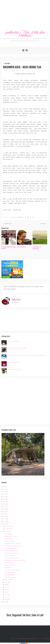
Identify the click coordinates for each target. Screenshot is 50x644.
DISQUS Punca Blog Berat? (11, 558)
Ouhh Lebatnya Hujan (10, 572)
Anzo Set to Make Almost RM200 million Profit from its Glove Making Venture (27, 355)
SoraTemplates (47, 639)
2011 (4, 521)
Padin (6, 71)
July (5, 585)
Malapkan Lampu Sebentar (14, 369)
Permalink (26, 71)
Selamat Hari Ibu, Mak (13, 341)
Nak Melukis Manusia (10, 565)
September (7, 580)
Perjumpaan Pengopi (10, 577)
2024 (4, 489)
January (6, 600)
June (5, 587)
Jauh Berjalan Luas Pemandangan (37, 248)
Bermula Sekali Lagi (21, 247)
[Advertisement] (26, 11)
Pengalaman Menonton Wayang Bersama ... (9, 248)
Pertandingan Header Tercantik (12, 544)
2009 (4, 602)
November (7, 529)
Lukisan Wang (8, 539)
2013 (4, 517)
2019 (4, 502)
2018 (4, 504)
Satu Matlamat (8, 534)
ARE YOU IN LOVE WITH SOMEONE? (17, 348)
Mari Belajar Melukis (10, 575)
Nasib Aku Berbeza (9, 563)
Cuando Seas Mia (9, 541)
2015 (4, 512)
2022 (4, 494)
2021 (4, 497)
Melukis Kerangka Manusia (11, 551)
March (6, 595)
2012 (4, 519)
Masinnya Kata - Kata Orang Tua (22, 67)
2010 (4, 524)
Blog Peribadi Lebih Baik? (11, 536)
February (7, 597)
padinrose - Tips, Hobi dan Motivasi (25, 34)
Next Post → (44, 224)
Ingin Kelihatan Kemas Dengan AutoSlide (15, 560)
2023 (4, 492)
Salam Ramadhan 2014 (13, 362)
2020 (4, 499)
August (6, 582)
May (5, 590)
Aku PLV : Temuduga (10, 556)
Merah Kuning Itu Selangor (11, 548)
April (5, 592)
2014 (4, 514)
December (7, 526)
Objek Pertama (8, 568)
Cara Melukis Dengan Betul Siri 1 (13, 570)
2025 (4, 487)
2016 (4, 509)
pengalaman (17, 71)
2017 (4, 507)
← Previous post (7, 224)
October (6, 531)
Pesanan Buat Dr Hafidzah (11, 553)
